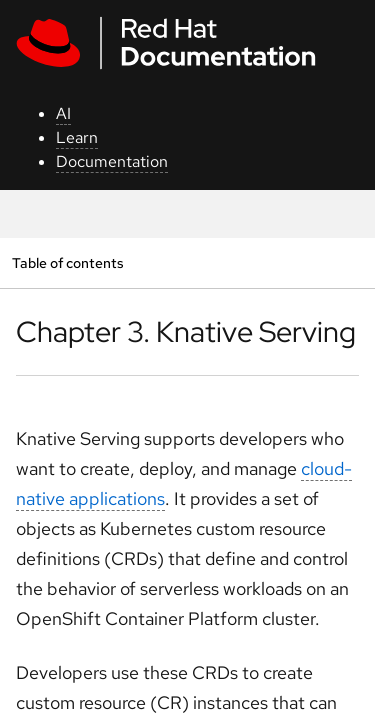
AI (63, 113)
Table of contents (67, 262)
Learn (77, 137)
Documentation (112, 161)
